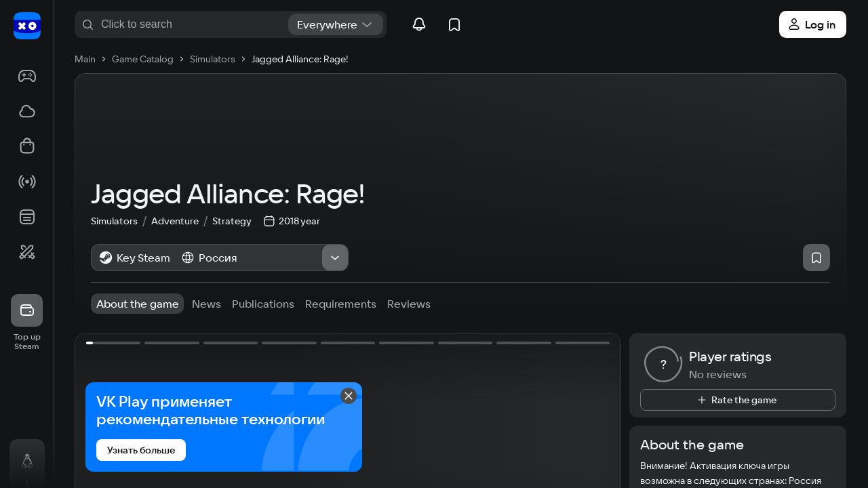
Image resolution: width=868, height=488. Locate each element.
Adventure (182, 242)
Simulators (121, 242)
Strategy (232, 242)
